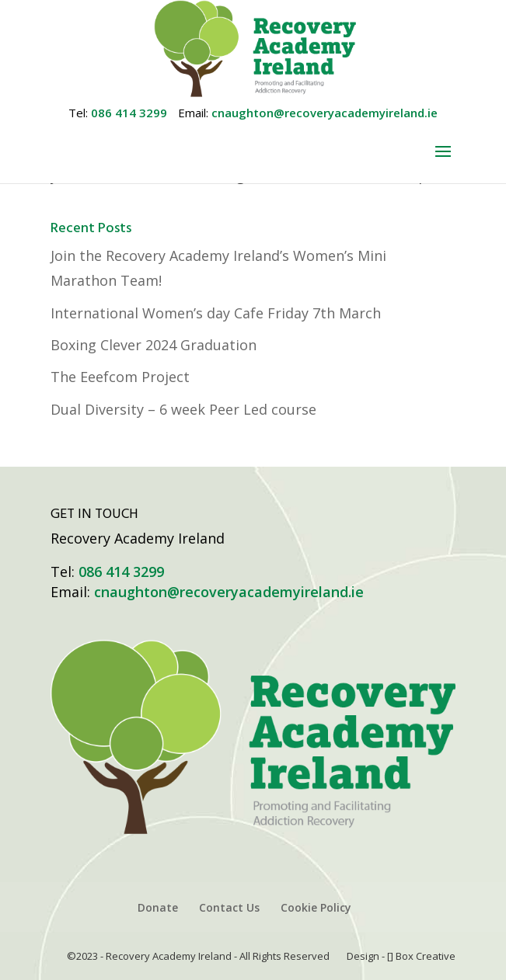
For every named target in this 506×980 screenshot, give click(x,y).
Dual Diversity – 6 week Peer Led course (183, 409)
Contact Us (229, 907)
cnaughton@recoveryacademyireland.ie (325, 113)
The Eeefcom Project (120, 377)
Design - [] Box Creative (401, 956)
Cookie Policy (316, 907)
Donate (158, 907)
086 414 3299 (129, 113)
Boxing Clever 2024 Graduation (154, 345)
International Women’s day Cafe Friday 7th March (216, 313)
